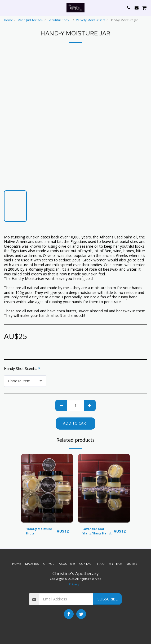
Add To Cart (76, 423)
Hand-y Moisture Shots (39, 531)
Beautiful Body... (60, 20)
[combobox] (25, 381)
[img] (47, 488)
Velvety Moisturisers (91, 20)
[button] (6, 8)
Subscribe (108, 599)
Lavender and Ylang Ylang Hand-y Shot (98, 531)
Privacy (74, 584)
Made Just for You (30, 20)
